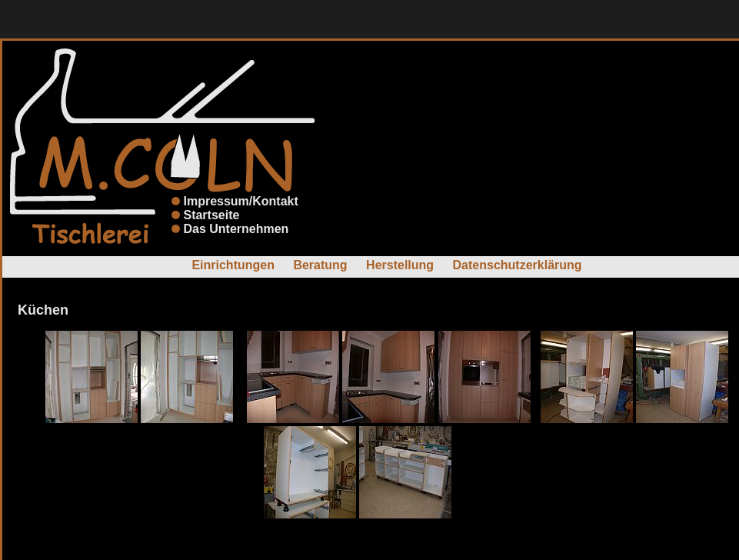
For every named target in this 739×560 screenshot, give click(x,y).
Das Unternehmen (236, 229)
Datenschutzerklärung (518, 265)
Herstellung (400, 265)
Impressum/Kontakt (240, 201)
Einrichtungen (233, 265)
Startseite (211, 215)
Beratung (320, 265)
